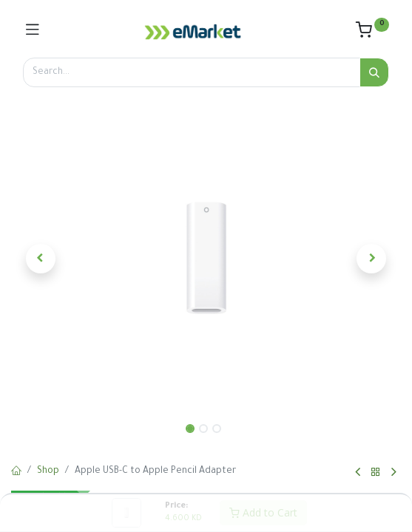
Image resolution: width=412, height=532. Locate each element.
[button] (40, 259)
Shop (48, 471)
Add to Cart (263, 512)
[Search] (374, 72)
